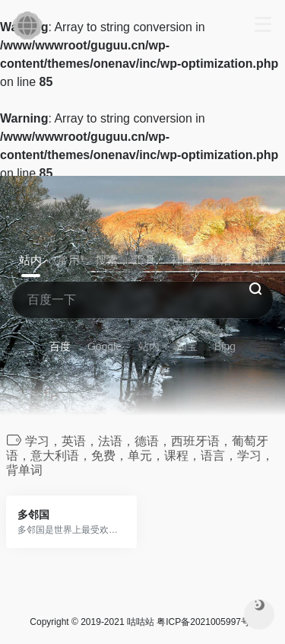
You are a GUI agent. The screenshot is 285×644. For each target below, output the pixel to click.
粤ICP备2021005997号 (203, 622)
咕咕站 (141, 622)
